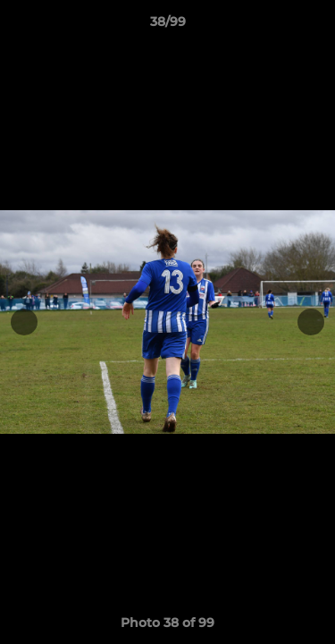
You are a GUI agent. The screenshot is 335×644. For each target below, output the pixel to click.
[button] (314, 26)
